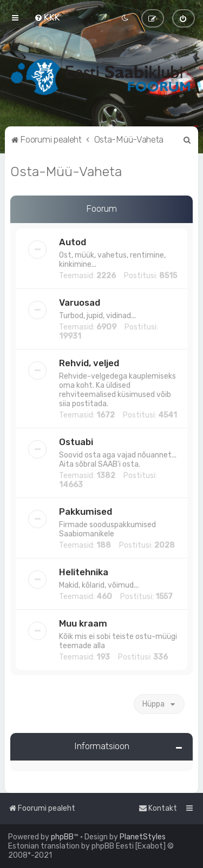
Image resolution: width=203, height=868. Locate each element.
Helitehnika (84, 572)
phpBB (62, 837)
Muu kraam (83, 623)
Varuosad (80, 302)
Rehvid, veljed (89, 363)
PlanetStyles (143, 837)
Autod (73, 242)
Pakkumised (86, 512)
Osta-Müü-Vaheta (66, 171)
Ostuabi (76, 442)
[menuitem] (47, 17)
